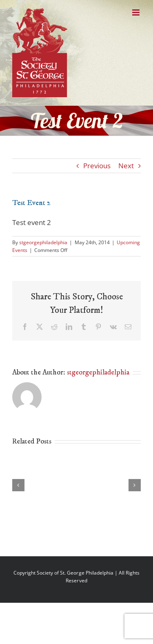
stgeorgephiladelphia (43, 242)
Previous (97, 166)
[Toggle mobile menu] (136, 12)
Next (126, 166)
